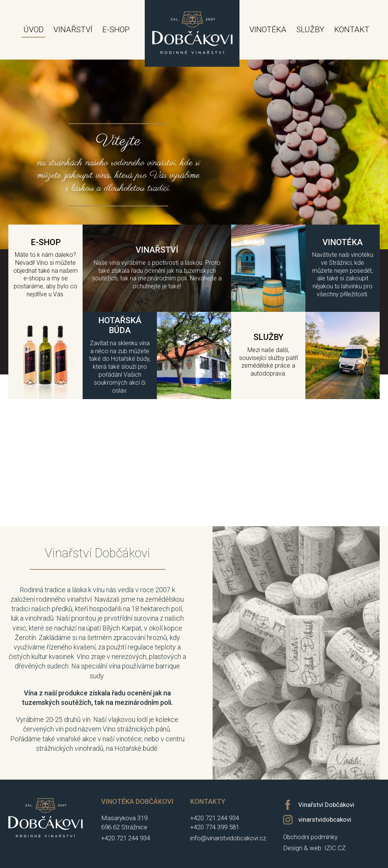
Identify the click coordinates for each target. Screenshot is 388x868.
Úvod (34, 30)
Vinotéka (268, 30)
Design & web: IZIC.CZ (314, 848)
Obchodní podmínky (310, 837)
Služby (310, 30)
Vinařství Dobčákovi (326, 805)
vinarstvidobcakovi (325, 819)
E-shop (116, 30)
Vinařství (73, 30)
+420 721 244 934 (126, 838)
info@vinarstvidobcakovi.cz (228, 838)
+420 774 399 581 (215, 827)
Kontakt (352, 30)
